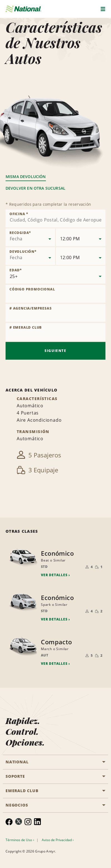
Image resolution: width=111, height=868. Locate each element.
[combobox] (55, 218)
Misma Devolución (26, 177)
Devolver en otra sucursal (35, 188)
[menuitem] (9, 822)
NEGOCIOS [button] (17, 805)
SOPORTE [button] (15, 776)
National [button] (17, 762)
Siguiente (55, 351)
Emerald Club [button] (22, 791)
